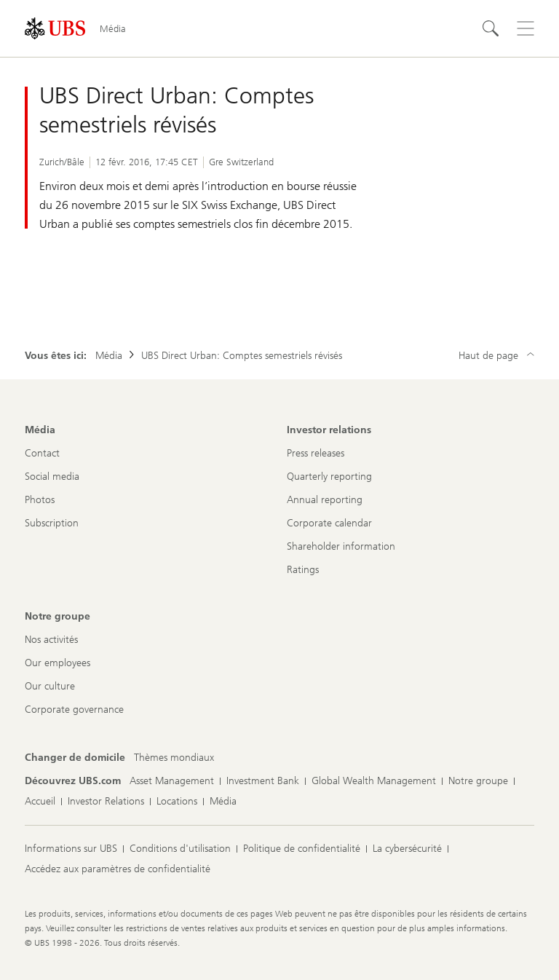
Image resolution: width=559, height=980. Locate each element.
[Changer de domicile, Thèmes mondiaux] (174, 758)
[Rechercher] (491, 28)
